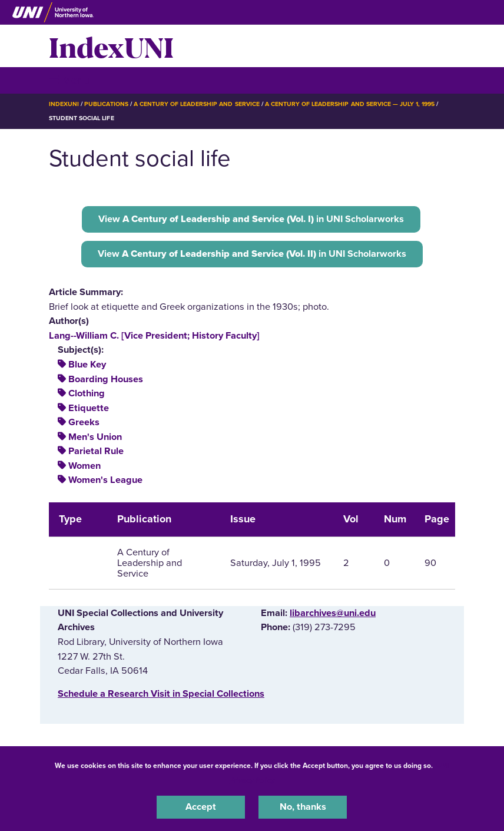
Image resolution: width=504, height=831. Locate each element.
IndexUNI (111, 46)
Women (84, 466)
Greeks (84, 422)
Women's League (105, 480)
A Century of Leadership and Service (197, 104)
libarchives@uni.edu (333, 613)
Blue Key (87, 365)
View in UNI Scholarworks (251, 219)
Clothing (87, 393)
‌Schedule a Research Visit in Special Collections (161, 694)
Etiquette (89, 408)
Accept (201, 807)
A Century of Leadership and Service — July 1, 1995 (350, 104)
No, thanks (303, 807)
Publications (106, 104)
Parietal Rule (96, 451)
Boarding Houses (106, 379)
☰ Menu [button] (70, 80)
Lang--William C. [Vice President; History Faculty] (154, 336)
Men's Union (95, 437)
